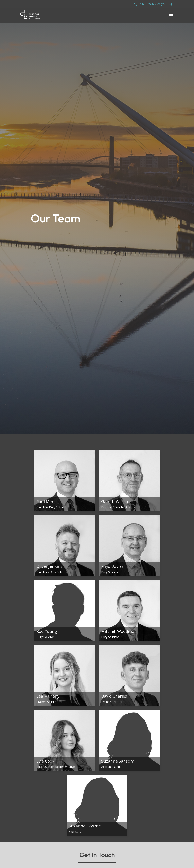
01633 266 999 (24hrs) (155, 4)
